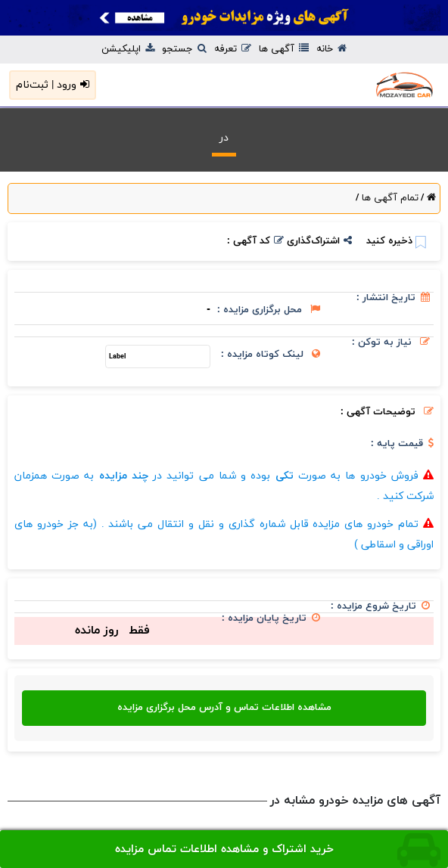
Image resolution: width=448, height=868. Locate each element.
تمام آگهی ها (389, 198)
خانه (331, 49)
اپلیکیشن (128, 49)
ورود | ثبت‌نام (53, 85)
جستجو (184, 49)
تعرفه (233, 49)
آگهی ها (284, 49)
